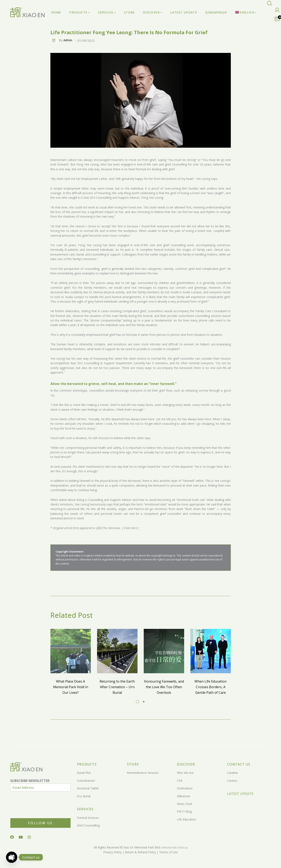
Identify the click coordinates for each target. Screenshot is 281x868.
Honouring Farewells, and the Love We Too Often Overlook (164, 687)
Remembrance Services (143, 773)
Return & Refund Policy (140, 852)
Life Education (186, 819)
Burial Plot (84, 773)
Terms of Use (168, 852)
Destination (185, 788)
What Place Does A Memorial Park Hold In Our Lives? (71, 687)
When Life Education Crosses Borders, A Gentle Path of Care (210, 687)
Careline (232, 773)
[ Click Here (130, 528)
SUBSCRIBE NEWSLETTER (30, 781)
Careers (232, 781)
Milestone (184, 796)
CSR (180, 781)
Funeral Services (88, 818)
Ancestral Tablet (88, 788)
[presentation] (42, 811)
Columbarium (86, 781)
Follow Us (40, 823)
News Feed (184, 804)
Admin (68, 40)
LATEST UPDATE (240, 794)
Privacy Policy (112, 852)
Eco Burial (84, 796)
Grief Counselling (88, 825)
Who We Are (185, 773)
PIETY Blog (184, 811)
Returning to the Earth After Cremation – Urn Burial (117, 687)
